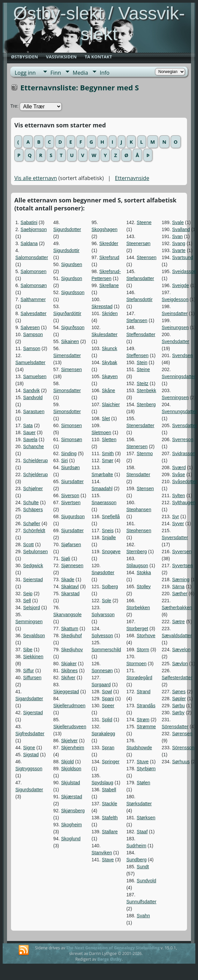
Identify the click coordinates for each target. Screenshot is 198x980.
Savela (30, 439)
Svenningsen (175, 397)
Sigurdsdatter (29, 790)
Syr (175, 517)
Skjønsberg (73, 811)
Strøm (143, 720)
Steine (143, 369)
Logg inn (25, 73)
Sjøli (65, 559)
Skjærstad (71, 797)
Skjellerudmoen (69, 706)
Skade (68, 580)
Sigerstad (33, 713)
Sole (107, 601)
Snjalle (109, 538)
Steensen (146, 257)
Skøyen (110, 376)
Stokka (144, 573)
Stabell (109, 790)
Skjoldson (71, 769)
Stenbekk (146, 390)
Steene (144, 222)
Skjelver (69, 741)
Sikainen (70, 341)
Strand (143, 692)
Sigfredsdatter (30, 734)
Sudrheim (136, 846)
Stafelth (110, 818)
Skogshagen (104, 229)
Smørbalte (102, 474)
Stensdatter (138, 474)
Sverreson (183, 439)
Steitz (142, 383)
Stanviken (101, 853)
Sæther (180, 594)
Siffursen (32, 678)
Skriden (110, 313)
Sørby (178, 713)
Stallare (110, 832)
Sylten (178, 496)
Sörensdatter (175, 727)
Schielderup (35, 460)
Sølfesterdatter (177, 678)
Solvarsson (103, 615)
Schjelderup (35, 474)
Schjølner (33, 488)
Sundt (143, 867)
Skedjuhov (72, 650)
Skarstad (70, 594)
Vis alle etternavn (36, 178)
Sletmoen (101, 432)
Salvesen (30, 327)
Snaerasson (104, 503)
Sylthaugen (184, 503)
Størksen (146, 818)
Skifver (68, 678)
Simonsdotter (67, 411)
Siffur (28, 671)
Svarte (179, 250)
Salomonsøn (34, 285)
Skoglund (71, 839)
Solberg (110, 587)
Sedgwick (33, 566)
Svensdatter (184, 425)
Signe (29, 748)
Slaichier (111, 404)
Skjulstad (70, 783)
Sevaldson (34, 636)
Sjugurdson (73, 517)
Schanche (33, 446)
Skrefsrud (109, 257)
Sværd (179, 467)
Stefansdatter (140, 278)
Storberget (137, 629)
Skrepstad (102, 306)
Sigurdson (71, 278)
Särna (178, 587)
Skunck (110, 348)
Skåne (109, 390)
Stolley (144, 587)
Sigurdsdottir (66, 250)
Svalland (181, 229)
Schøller (31, 524)
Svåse (178, 474)
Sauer (29, 432)
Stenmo (145, 453)
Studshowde (139, 748)
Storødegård (139, 678)
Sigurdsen (71, 264)
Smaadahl (102, 488)
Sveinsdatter (175, 313)
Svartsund (182, 257)
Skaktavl (70, 587)
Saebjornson (34, 229)
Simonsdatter (67, 390)
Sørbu (178, 706)
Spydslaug (102, 783)
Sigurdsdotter (67, 229)
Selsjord (31, 608)
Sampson (33, 334)
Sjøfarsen (71, 545)
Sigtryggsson (29, 769)
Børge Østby (109, 959)
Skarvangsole (67, 615)
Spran (108, 748)
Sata (28, 425)
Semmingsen (29, 622)
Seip (28, 594)
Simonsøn (71, 439)
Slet (106, 418)
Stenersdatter (140, 425)
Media (80, 73)
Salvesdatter (34, 313)
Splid (107, 720)
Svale (178, 222)
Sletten (109, 439)
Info (104, 73)
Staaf (142, 832)
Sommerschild (106, 650)
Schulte (31, 503)
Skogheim (71, 825)
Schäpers (33, 510)
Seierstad (33, 580)
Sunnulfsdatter (141, 902)
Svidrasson (183, 453)
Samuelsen (35, 376)
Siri (64, 460)
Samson (31, 348)
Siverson (70, 496)
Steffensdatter (141, 334)
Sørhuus (181, 762)
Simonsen (71, 425)
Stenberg (146, 404)
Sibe (28, 650)
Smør (108, 460)
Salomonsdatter (32, 257)
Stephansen (139, 510)
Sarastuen (34, 411)
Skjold (67, 762)
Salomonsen (34, 271)
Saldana (29, 243)
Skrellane (109, 285)
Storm (143, 650)
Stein (142, 362)
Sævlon (180, 664)
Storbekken (138, 608)
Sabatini (29, 222)
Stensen (145, 488)
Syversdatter (175, 538)
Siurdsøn (70, 467)
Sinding (69, 453)
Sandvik (31, 390)
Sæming (181, 580)
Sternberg (136, 552)
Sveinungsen (175, 327)
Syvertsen (182, 566)
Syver (178, 524)
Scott (28, 545)
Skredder (109, 243)
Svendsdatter (175, 341)
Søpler (179, 699)
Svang (179, 243)
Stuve (143, 762)
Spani (108, 699)
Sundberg (136, 860)
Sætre (178, 622)
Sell (27, 601)
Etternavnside (132, 178)
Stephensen (139, 531)
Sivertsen (71, 503)
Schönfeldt (34, 531)
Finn (56, 73)
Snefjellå (111, 517)
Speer (108, 706)
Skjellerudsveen (70, 727)
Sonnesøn (102, 671)
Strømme (146, 727)
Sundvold (146, 881)
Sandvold (33, 397)
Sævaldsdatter (177, 636)
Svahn (143, 916)
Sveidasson (184, 271)
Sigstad (31, 755)
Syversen (182, 552)
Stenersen (137, 446)
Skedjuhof (71, 636)
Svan (177, 236)
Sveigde (180, 285)
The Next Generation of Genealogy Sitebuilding (113, 948)
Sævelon (181, 650)
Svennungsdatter (179, 411)
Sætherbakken (177, 608)
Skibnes (69, 671)
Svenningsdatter (178, 376)
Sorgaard (101, 685)
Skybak (110, 362)
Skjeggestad (66, 692)
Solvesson (102, 636)
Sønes (179, 692)
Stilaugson (137, 566)
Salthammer (33, 299)
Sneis (108, 531)
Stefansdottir (139, 299)
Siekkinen (33, 657)
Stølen (143, 783)
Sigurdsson (73, 292)
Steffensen (137, 355)
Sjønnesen (72, 566)
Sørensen (182, 734)
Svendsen (182, 355)
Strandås (146, 706)
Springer (111, 762)
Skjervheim (72, 748)
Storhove (146, 636)
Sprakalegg (103, 734)
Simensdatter (67, 355)
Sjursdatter (72, 531)
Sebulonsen (35, 552)
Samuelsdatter (30, 362)
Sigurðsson (73, 327)
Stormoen (136, 664)
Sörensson (183, 748)
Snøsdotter (103, 573)
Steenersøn (138, 243)
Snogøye (111, 552)
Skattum (69, 629)
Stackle (110, 804)
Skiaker (69, 664)
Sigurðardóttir (67, 313)
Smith (108, 453)
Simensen (71, 369)
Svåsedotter (184, 481)
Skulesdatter (104, 334)
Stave (108, 860)
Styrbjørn (146, 769)
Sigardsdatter (29, 699)
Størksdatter (139, 804)
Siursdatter (72, 481)
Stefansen (137, 320)
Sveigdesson (175, 299)
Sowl (107, 692)
